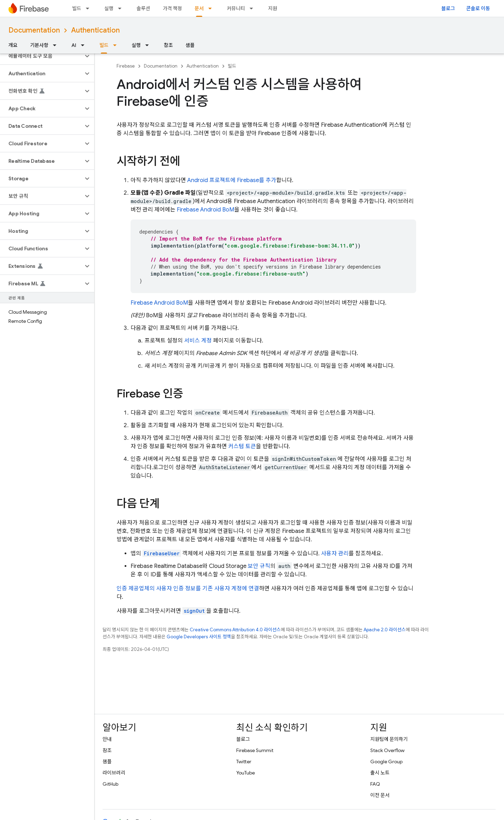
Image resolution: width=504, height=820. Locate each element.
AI (74, 45)
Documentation (34, 30)
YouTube (246, 773)
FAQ (375, 784)
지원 (273, 8)
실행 (109, 8)
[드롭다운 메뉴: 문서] (212, 8)
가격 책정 (172, 8)
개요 (13, 45)
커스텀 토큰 (242, 446)
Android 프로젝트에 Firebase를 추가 (232, 180)
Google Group (386, 762)
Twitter (244, 762)
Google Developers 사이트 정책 (199, 637)
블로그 (448, 8)
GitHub (110, 784)
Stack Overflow (387, 750)
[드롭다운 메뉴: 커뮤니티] (253, 8)
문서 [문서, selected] (199, 8)
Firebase (126, 66)
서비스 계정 (198, 341)
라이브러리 (114, 773)
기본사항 (39, 45)
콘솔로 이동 (478, 8)
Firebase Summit (255, 750)
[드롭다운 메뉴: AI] (85, 45)
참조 (168, 45)
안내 (107, 739)
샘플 (190, 45)
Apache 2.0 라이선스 (385, 630)
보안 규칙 (259, 566)
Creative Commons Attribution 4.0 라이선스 (235, 630)
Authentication (95, 30)
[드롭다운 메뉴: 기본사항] (57, 45)
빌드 (77, 8)
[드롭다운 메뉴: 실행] (122, 8)
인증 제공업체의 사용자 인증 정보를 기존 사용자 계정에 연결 (188, 589)
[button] (41, 56)
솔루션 (143, 8)
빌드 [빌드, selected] (104, 45)
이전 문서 (380, 795)
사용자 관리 (335, 554)
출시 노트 (380, 773)
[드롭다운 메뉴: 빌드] (90, 8)
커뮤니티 (236, 8)
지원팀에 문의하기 (389, 739)
